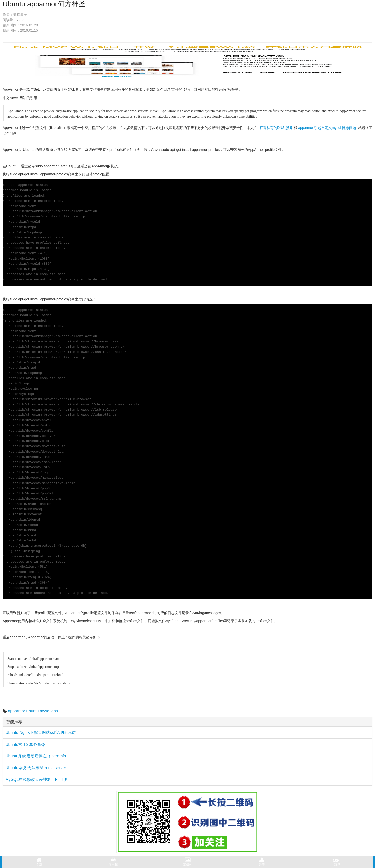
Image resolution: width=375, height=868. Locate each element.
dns (55, 711)
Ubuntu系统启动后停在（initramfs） (38, 756)
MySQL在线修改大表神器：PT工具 (37, 779)
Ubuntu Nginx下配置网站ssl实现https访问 (42, 733)
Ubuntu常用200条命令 (25, 744)
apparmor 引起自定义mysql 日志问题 (327, 128)
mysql (45, 711)
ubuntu (32, 711)
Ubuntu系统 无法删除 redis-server (36, 768)
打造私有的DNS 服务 (276, 128)
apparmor (16, 711)
